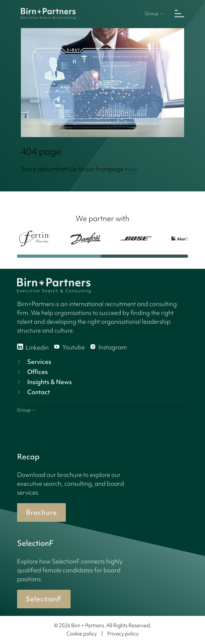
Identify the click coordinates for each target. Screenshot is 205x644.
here (131, 169)
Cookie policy (82, 634)
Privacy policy (123, 634)
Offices (32, 372)
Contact (33, 392)
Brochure (41, 512)
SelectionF (44, 599)
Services (34, 362)
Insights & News (44, 382)
